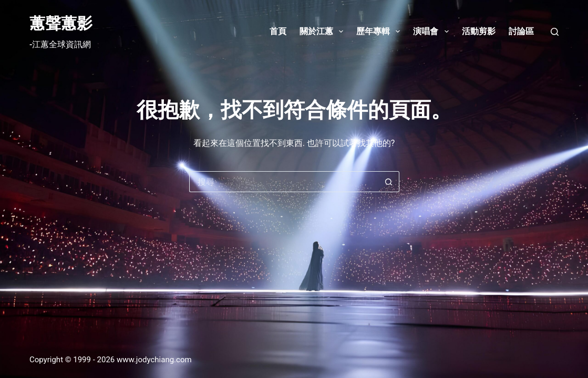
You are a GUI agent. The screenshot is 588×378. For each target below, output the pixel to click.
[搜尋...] (284, 182)
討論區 (521, 31)
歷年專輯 (380, 31)
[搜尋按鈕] (389, 182)
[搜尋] (555, 32)
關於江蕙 (323, 31)
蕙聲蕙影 (61, 23)
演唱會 (433, 31)
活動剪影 (479, 31)
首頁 (278, 31)
